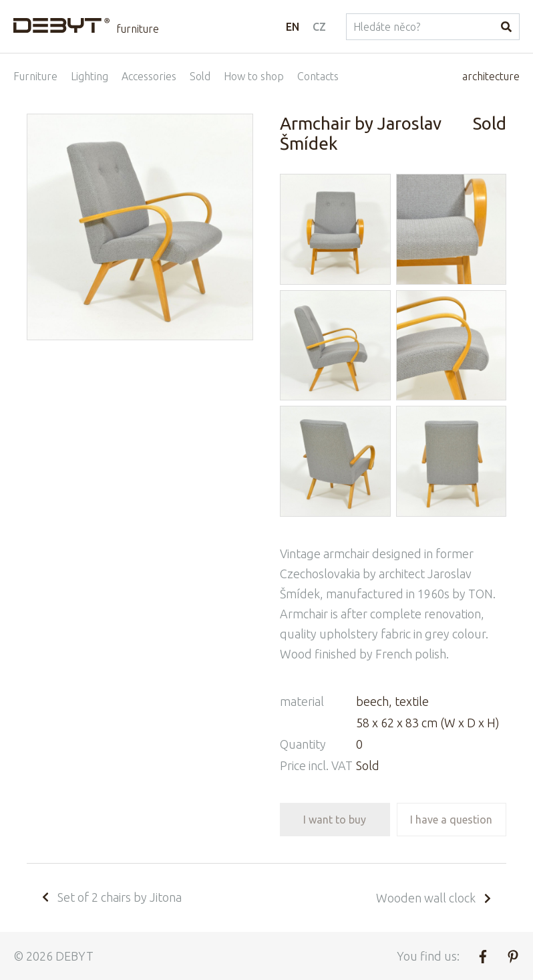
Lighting (90, 76)
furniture (138, 29)
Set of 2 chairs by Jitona (111, 897)
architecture (491, 76)
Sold (200, 76)
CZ (319, 27)
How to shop (254, 76)
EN (293, 27)
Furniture (35, 76)
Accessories (149, 76)
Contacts (318, 76)
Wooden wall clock (434, 898)
